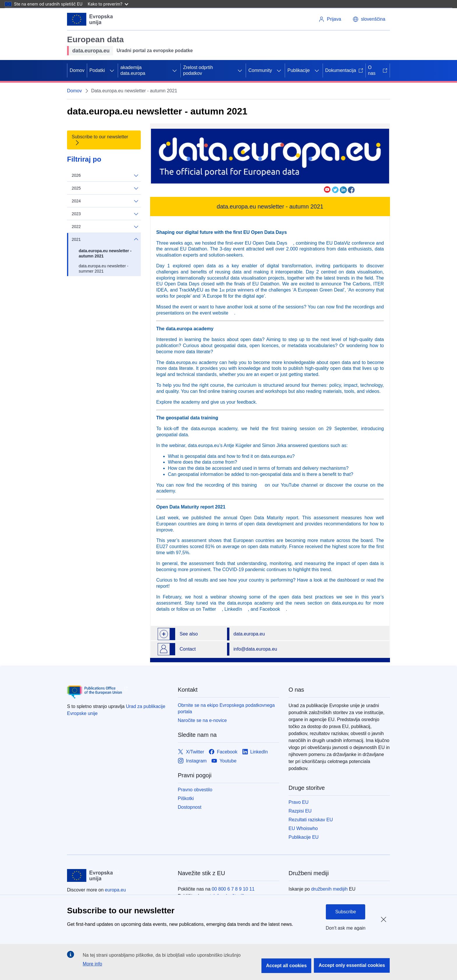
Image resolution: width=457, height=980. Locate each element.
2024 (105, 201)
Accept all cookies (286, 966)
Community (260, 70)
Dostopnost (190, 807)
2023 (105, 214)
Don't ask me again (346, 928)
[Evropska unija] (90, 19)
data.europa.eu (249, 634)
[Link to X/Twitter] (191, 752)
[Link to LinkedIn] (255, 752)
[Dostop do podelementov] (112, 70)
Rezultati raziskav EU (311, 820)
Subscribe (346, 912)
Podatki (97, 70)
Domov (77, 70)
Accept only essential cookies (352, 965)
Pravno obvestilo (195, 790)
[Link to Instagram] (192, 761)
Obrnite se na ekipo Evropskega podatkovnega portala (226, 708)
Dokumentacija (344, 70)
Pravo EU (298, 802)
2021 (105, 239)
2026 (105, 175)
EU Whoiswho (303, 828)
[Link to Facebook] (223, 752)
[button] (369, 19)
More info (93, 964)
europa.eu (115, 890)
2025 (105, 188)
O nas (378, 70)
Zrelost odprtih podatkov (198, 70)
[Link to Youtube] (224, 761)
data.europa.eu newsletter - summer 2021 (103, 269)
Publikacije (298, 70)
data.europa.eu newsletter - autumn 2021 (105, 253)
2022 (105, 227)
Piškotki (186, 798)
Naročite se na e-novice (202, 720)
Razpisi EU (300, 811)
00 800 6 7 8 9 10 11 (233, 889)
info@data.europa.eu (255, 649)
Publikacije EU (304, 837)
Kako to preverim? (108, 4)
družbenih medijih (329, 889)
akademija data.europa (133, 70)
